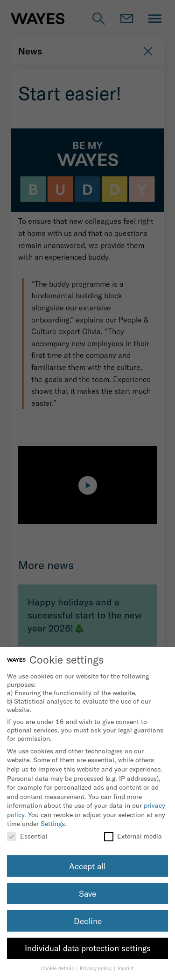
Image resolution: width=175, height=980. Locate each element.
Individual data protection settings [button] (88, 948)
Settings (53, 824)
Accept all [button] (87, 866)
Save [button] (87, 894)
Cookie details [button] (58, 968)
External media (133, 836)
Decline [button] (88, 921)
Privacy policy (96, 968)
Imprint (126, 968)
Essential (27, 836)
